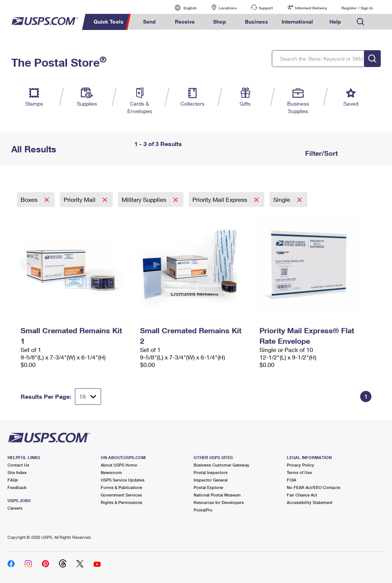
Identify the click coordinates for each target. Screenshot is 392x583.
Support (266, 8)
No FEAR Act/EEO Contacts (314, 487)
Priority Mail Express (221, 199)
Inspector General (211, 480)
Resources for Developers (219, 502)
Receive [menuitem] (185, 22)
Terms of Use (299, 472)
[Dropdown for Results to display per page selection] (88, 397)
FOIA (291, 480)
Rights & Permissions (121, 502)
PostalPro (203, 510)
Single (282, 199)
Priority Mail (80, 199)
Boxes (30, 199)
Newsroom (111, 472)
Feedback (17, 487)
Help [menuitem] (335, 22)
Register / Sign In (357, 8)
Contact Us (18, 465)
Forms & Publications (121, 487)
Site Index (17, 472)
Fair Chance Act (302, 495)
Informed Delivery (311, 8)
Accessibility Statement (310, 502)
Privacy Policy (300, 465)
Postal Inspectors (211, 472)
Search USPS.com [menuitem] (361, 22)
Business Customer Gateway (221, 465)
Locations (228, 8)
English (182, 8)
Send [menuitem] (149, 22)
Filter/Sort (320, 153)
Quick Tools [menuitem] (109, 22)
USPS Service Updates (123, 480)
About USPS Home (119, 465)
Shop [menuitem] (220, 22)
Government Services (121, 495)
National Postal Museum (217, 495)
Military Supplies (145, 199)
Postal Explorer (209, 487)
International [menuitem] (297, 22)
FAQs (13, 480)
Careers (15, 508)
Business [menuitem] (256, 22)
